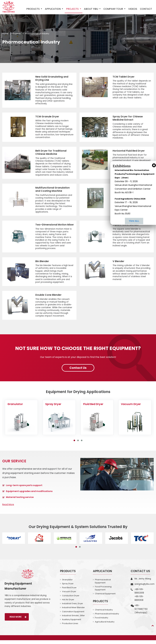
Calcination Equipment (73, 615)
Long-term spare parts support (24, 489)
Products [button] (33, 9)
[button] (74, 444)
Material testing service (20, 501)
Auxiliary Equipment (72, 623)
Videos (133, 9)
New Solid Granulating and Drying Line (52, 78)
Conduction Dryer (71, 599)
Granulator (67, 583)
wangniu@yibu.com (144, 588)
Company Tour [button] (113, 9)
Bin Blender (42, 265)
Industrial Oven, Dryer (73, 607)
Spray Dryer (68, 587)
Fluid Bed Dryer (69, 591)
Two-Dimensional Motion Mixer (51, 226)
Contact (146, 9)
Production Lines (70, 627)
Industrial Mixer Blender (73, 611)
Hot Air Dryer (68, 603)
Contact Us (140, 575)
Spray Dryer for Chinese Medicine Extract (128, 118)
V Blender (118, 265)
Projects (17, 34)
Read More (8, 508)
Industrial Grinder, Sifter (73, 619)
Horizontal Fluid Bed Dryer (129, 151)
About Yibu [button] (91, 9)
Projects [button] (73, 9)
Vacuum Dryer (69, 595)
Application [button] (53, 9)
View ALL (134, 221)
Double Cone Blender (48, 298)
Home (5, 34)
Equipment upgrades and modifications (29, 495)
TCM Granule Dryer (47, 117)
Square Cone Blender (126, 225)
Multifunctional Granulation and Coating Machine (52, 190)
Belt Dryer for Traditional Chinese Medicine (51, 152)
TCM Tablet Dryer (124, 77)
